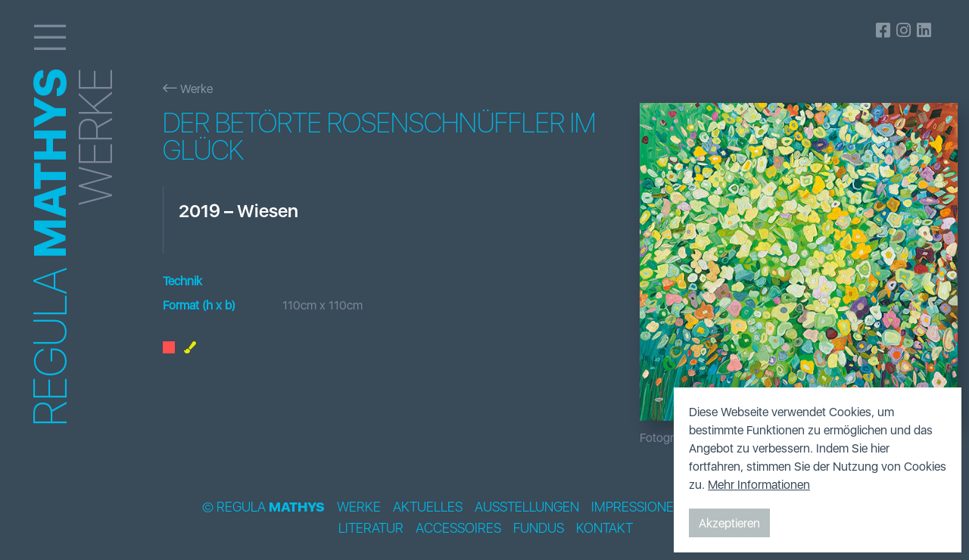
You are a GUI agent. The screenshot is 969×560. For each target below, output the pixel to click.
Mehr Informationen (759, 484)
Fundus (539, 528)
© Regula (263, 507)
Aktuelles (428, 507)
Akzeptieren (729, 523)
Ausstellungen (527, 507)
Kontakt (604, 528)
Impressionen (637, 507)
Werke (188, 89)
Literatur (371, 528)
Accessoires (458, 528)
